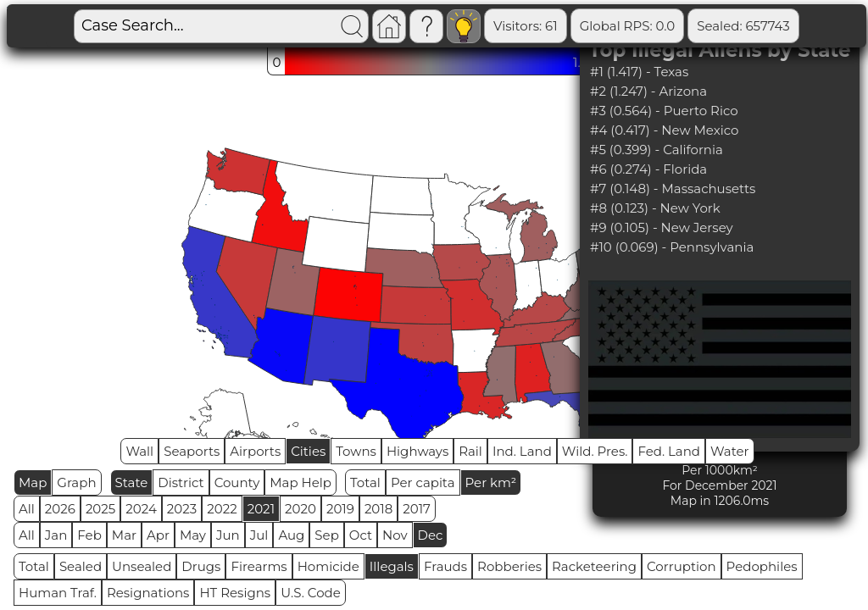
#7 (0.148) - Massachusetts (673, 189)
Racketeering (594, 566)
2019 (340, 509)
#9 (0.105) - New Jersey (662, 227)
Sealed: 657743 (743, 26)
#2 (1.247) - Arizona (648, 91)
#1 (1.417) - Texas (639, 72)
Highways (417, 451)
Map (33, 482)
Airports (255, 451)
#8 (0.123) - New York (655, 208)
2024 (141, 509)
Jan (56, 535)
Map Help (300, 482)
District (181, 482)
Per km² (491, 482)
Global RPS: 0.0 (628, 26)
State (132, 482)
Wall (139, 451)
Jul (259, 535)
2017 (417, 509)
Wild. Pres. (595, 451)
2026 (60, 509)
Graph (76, 482)
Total (365, 482)
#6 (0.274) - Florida (648, 169)
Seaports (192, 451)
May (193, 535)
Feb (89, 535)
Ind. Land (522, 451)
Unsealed (142, 566)
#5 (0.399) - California (657, 150)
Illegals (392, 566)
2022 (222, 509)
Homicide (328, 566)
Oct (361, 535)
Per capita (423, 482)
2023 (182, 509)
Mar (124, 535)
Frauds (445, 566)
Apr (158, 535)
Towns (356, 451)
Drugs (201, 566)
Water (730, 451)
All (27, 509)
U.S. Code (311, 593)
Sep (326, 535)
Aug (291, 535)
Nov (395, 535)
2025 (100, 509)
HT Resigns (235, 593)
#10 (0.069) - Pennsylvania (672, 247)
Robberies (509, 566)
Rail (470, 451)
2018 (378, 509)
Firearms (259, 566)
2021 (261, 509)
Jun (228, 535)
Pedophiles (762, 566)
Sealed (81, 566)
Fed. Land (669, 451)
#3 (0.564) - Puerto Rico (664, 111)
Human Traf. (58, 593)
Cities (308, 451)
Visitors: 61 (526, 26)
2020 (300, 509)
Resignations (148, 593)
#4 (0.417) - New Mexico (664, 130)
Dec (431, 535)
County (237, 482)
